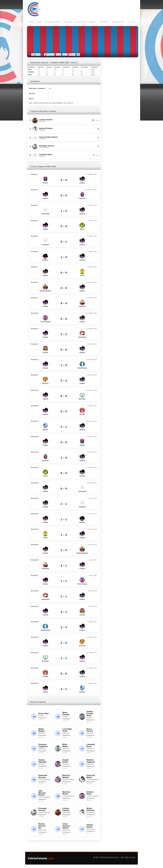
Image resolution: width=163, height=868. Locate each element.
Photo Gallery (118, 22)
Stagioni (93, 22)
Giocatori (104, 22)
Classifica (68, 22)
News (39, 22)
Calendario (81, 22)
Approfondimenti (52, 22)
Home (31, 22)
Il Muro (131, 22)
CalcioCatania (41, 858)
